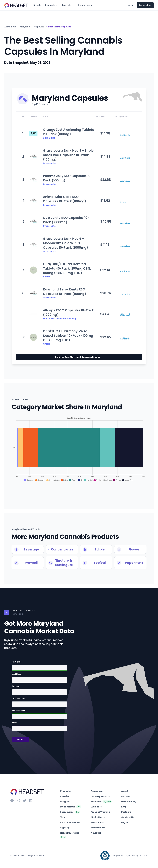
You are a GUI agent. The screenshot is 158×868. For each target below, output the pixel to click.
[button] (52, 5)
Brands (37, 5)
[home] (16, 5)
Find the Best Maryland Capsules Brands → (79, 357)
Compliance (117, 856)
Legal (127, 856)
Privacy (135, 856)
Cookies (144, 856)
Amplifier (96, 833)
